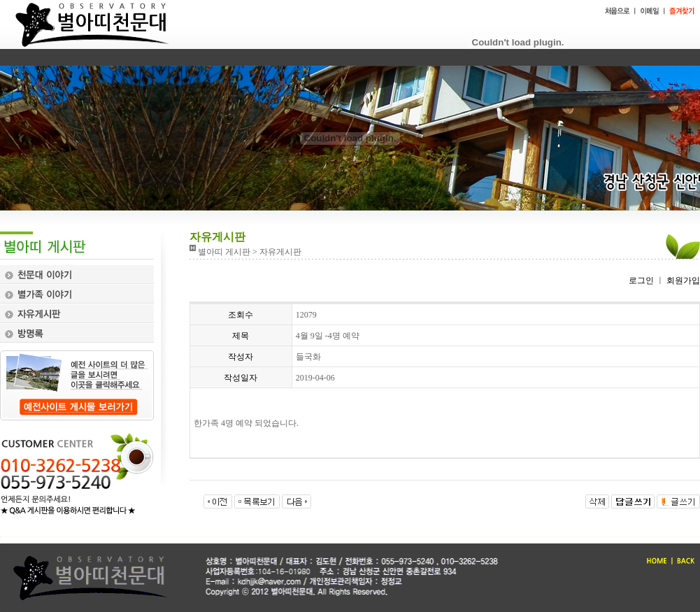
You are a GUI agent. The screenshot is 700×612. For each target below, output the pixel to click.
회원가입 (682, 280)
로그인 (641, 280)
